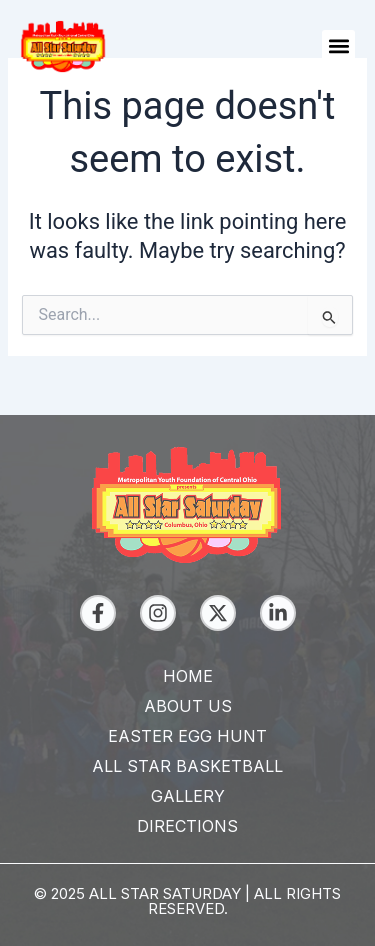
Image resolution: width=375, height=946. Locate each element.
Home (188, 676)
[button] (338, 46)
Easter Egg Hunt (187, 736)
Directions (187, 826)
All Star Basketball (187, 766)
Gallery (188, 796)
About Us (188, 706)
